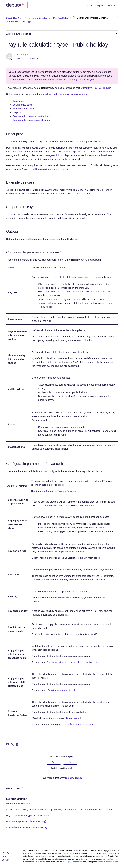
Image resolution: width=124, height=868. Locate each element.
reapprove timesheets (101, 155)
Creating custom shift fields (62, 690)
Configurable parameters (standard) (31, 116)
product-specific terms (108, 862)
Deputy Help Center (15, 18)
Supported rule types (23, 109)
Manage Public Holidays (57, 155)
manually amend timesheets (21, 159)
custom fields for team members (79, 724)
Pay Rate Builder (61, 18)
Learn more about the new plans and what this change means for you (57, 79)
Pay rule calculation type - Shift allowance (28, 815)
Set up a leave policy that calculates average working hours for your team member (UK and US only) (59, 809)
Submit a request (96, 6)
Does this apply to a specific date (69, 152)
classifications (59, 445)
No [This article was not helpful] (70, 762)
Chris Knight (21, 54)
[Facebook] (8, 744)
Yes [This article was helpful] (54, 762)
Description (18, 101)
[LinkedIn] (17, 744)
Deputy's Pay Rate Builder (97, 88)
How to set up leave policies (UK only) (26, 821)
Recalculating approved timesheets (54, 169)
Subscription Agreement (72, 862)
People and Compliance (39, 18)
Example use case (22, 105)
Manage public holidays (19, 804)
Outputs (17, 112)
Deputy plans (73, 718)
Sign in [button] (111, 6)
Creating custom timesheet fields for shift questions (74, 662)
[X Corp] (12, 744)
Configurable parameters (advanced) (32, 120)
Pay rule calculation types (21, 21)
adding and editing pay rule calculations (66, 94)
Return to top (15, 788)
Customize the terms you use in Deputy (27, 827)
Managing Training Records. (61, 491)
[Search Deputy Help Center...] (94, 18)
